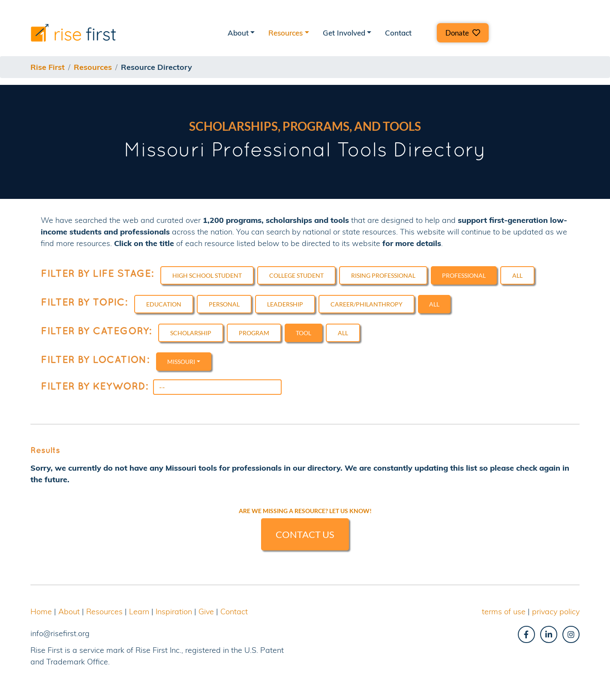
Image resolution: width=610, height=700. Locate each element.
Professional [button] (464, 275)
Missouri (181, 362)
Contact (398, 33)
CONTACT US (305, 534)
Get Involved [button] (344, 33)
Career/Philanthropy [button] (367, 304)
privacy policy (556, 611)
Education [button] (164, 304)
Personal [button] (224, 304)
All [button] (517, 275)
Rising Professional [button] (383, 275)
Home (41, 611)
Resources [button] (285, 33)
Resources (104, 611)
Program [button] (254, 333)
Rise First (48, 67)
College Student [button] (296, 275)
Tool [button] (303, 333)
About (69, 611)
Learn (139, 611)
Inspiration (174, 611)
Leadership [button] (285, 304)
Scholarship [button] (191, 333)
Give (206, 611)
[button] (463, 33)
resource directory (156, 67)
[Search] (217, 387)
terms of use (504, 611)
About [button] (238, 33)
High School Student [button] (207, 275)
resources (93, 67)
